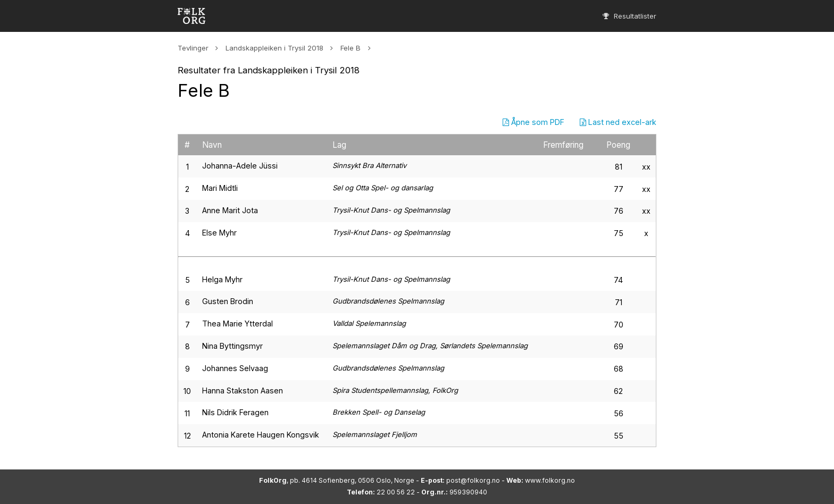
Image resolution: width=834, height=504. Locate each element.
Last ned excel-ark (618, 122)
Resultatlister (629, 16)
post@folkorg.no (473, 480)
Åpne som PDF (533, 122)
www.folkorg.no (550, 480)
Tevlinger (193, 48)
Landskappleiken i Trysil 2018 (274, 48)
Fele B (351, 48)
